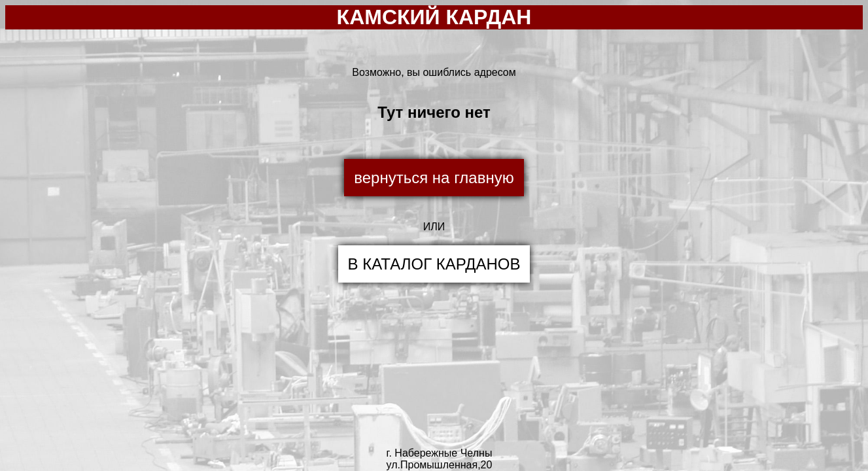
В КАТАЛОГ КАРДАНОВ (434, 264)
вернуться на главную (434, 178)
